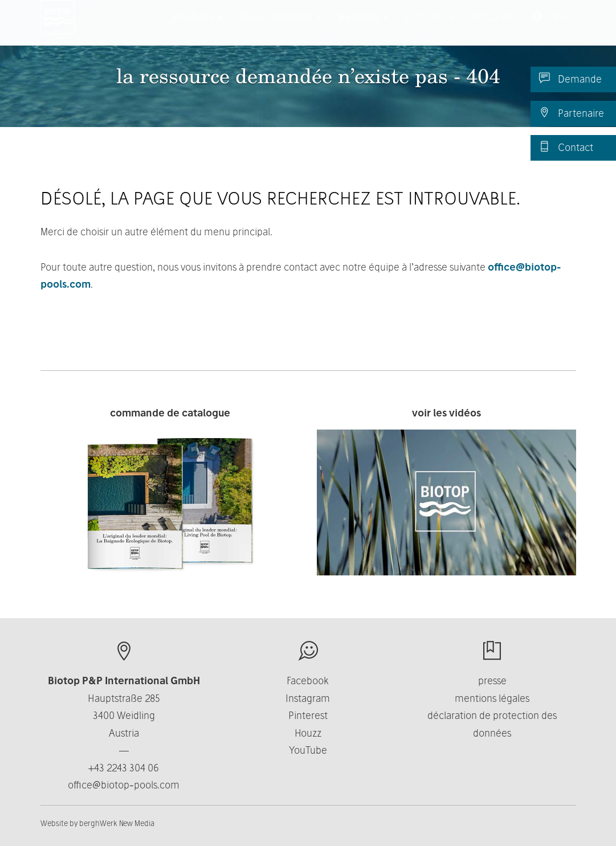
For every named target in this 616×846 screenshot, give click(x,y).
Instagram (308, 698)
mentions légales (492, 698)
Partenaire (572, 113)
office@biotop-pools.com (124, 785)
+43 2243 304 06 (124, 768)
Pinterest (308, 715)
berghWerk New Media (117, 823)
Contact (566, 147)
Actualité (493, 28)
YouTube (308, 750)
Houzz (308, 733)
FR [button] (550, 28)
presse (492, 681)
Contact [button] (430, 28)
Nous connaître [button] (280, 28)
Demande (570, 79)
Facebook (308, 681)
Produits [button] (198, 28)
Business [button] (364, 28)
